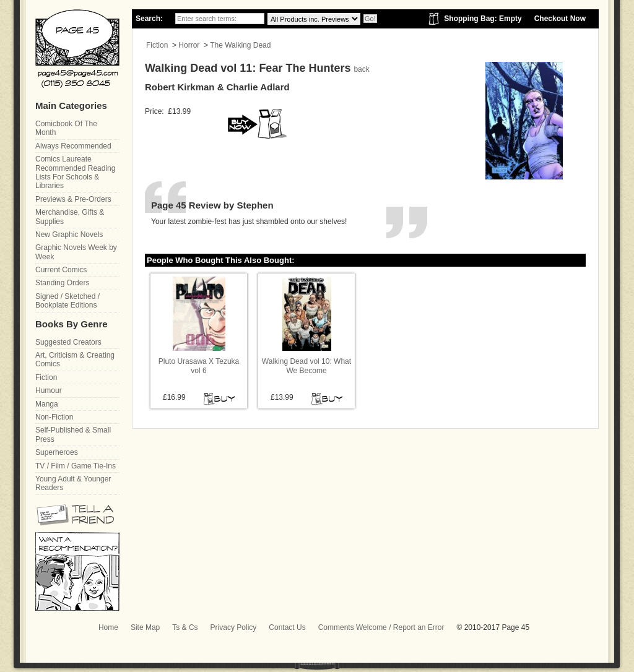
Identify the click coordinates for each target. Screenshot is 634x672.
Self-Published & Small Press (73, 434)
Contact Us (287, 627)
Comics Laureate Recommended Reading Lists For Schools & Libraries (75, 172)
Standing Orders (62, 283)
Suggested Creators (68, 342)
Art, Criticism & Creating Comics (75, 360)
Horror (189, 45)
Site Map (145, 627)
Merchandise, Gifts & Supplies (70, 217)
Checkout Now (560, 19)
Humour (49, 390)
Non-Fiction (54, 417)
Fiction (157, 45)
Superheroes (57, 452)
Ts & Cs (185, 627)
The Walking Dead (240, 45)
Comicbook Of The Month (66, 128)
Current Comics (61, 270)
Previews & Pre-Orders (73, 199)
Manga (47, 404)
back (361, 69)
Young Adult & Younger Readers (73, 483)
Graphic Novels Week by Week (76, 252)
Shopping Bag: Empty (483, 19)
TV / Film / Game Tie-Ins (76, 466)
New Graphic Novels (69, 235)
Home (108, 627)
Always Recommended (73, 146)
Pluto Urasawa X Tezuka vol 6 (199, 366)
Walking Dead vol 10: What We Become (306, 366)
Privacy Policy (234, 627)
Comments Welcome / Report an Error (381, 627)
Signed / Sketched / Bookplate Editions (67, 301)
